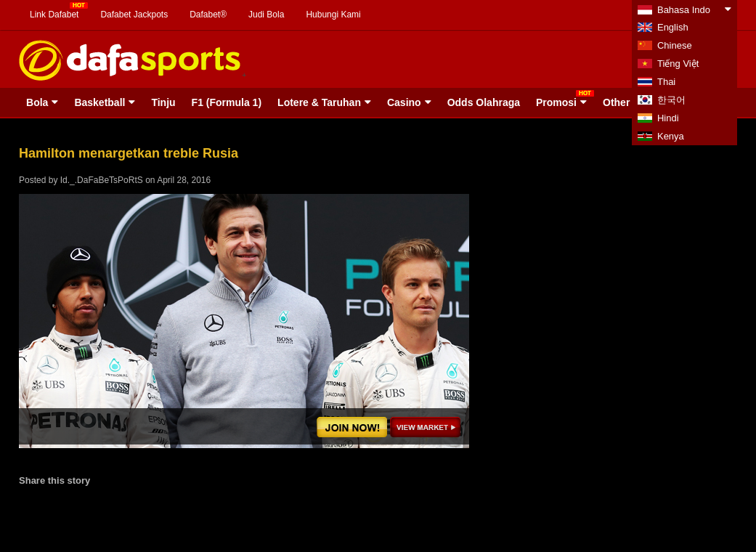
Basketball (99, 102)
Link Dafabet (54, 15)
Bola (37, 102)
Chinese (675, 45)
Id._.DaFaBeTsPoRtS (102, 180)
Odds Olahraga (484, 102)
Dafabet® (208, 15)
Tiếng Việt (678, 64)
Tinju (163, 102)
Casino (404, 102)
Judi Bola (266, 15)
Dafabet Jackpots (134, 15)
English (673, 27)
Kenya (671, 136)
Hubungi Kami (333, 15)
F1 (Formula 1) (227, 102)
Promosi (556, 102)
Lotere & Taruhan (319, 102)
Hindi (668, 118)
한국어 (671, 100)
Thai (666, 82)
